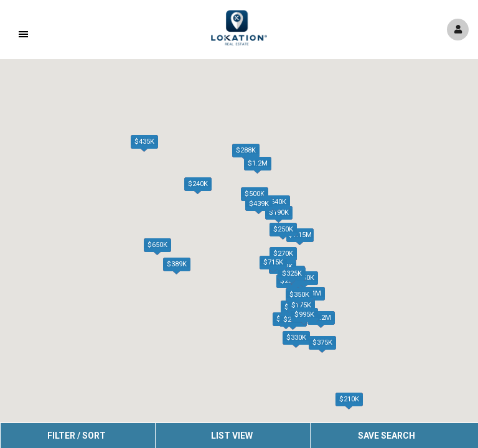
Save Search (387, 436)
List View (232, 436)
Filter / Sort (77, 436)
